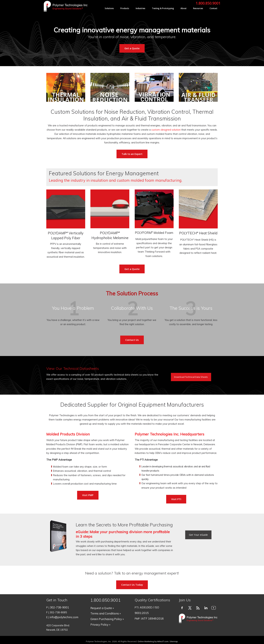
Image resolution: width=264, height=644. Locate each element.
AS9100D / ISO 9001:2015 (155, 607)
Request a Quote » (101, 607)
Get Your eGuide (198, 535)
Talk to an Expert (132, 154)
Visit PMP (88, 495)
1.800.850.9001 (208, 3)
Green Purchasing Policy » (105, 615)
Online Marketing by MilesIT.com (153, 638)
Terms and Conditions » (104, 611)
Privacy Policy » (99, 620)
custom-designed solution (166, 130)
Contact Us (132, 340)
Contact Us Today (132, 585)
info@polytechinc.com (62, 615)
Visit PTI (176, 499)
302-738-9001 (58, 607)
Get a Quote (132, 48)
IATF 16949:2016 (151, 611)
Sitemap (174, 638)
